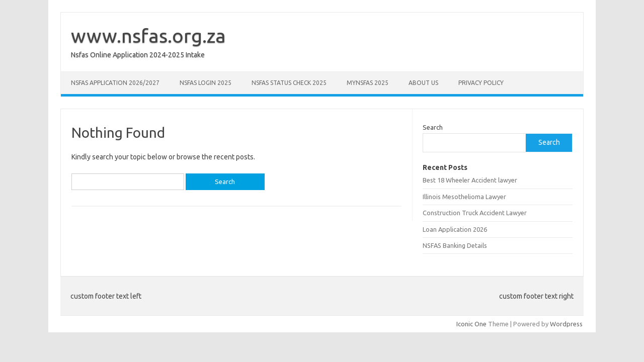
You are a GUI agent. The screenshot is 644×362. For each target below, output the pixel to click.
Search (433, 127)
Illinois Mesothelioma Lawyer (464, 197)
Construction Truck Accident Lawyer (475, 213)
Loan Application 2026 (455, 229)
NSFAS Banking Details (455, 245)
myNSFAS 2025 (368, 83)
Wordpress (566, 324)
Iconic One (471, 324)
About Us (423, 83)
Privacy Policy (481, 83)
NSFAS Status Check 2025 (289, 83)
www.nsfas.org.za (148, 36)
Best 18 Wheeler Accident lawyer (470, 180)
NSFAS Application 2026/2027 (115, 83)
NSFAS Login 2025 (206, 83)
